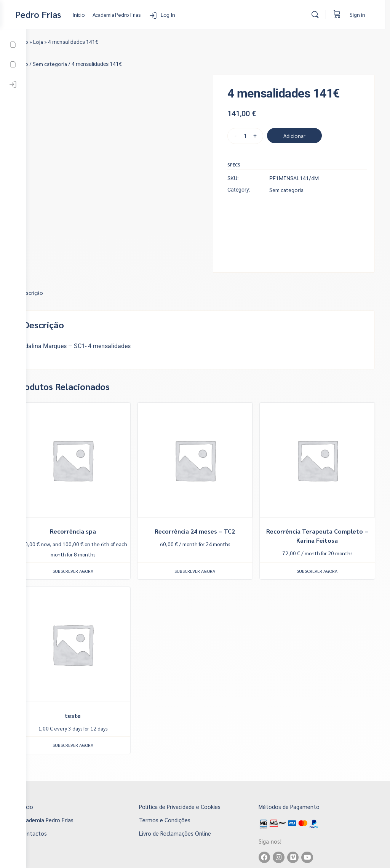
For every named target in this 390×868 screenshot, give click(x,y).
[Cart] (342, 14)
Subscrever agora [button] (95, 548)
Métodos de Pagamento (299, 776)
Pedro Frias (64, 14)
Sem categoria (76, 64)
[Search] (320, 14)
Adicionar (305, 136)
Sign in (362, 14)
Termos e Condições (181, 789)
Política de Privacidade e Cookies (196, 776)
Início (48, 42)
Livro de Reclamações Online (191, 802)
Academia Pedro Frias (68, 789)
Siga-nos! (280, 810)
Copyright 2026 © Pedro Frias (208, 861)
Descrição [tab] (57, 278)
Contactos (55, 802)
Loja (64, 42)
